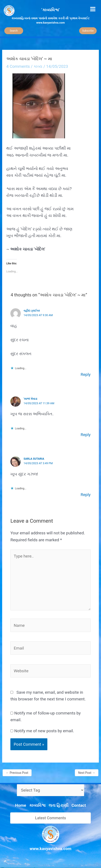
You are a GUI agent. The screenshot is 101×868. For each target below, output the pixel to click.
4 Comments (18, 66)
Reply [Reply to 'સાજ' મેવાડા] (86, 435)
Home (21, 805)
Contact (79, 805)
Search (14, 31)
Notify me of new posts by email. (44, 731)
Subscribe (88, 31)
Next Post (87, 773)
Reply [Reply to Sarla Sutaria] (86, 495)
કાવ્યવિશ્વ (37, 805)
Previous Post (17, 773)
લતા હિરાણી (59, 805)
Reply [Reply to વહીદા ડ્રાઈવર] (86, 374)
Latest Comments (50, 818)
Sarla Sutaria (34, 459)
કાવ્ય (38, 66)
